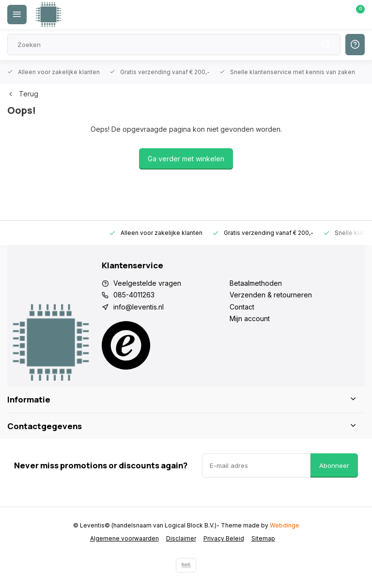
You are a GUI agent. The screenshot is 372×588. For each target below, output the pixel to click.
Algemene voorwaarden (124, 538)
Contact (242, 307)
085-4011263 (134, 295)
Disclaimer (181, 538)
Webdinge (285, 525)
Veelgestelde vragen (147, 283)
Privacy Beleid (224, 538)
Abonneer (334, 465)
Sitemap (263, 538)
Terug (23, 94)
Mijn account (250, 318)
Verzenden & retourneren (271, 295)
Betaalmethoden (256, 283)
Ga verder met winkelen (186, 159)
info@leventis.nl (139, 307)
